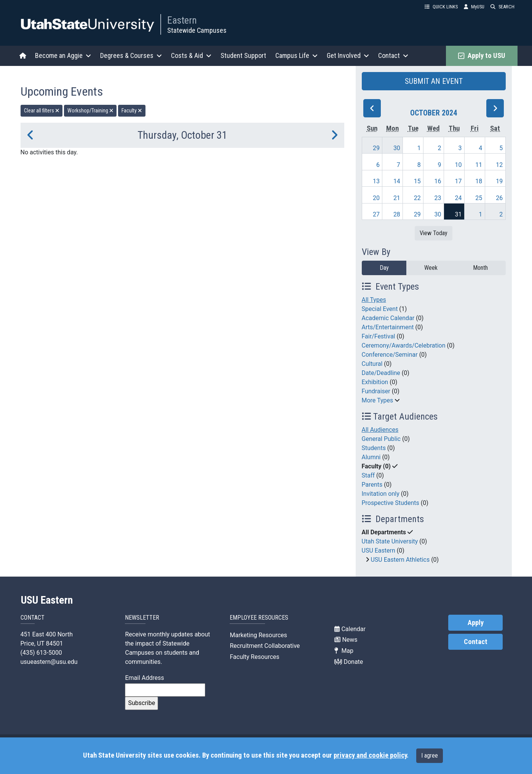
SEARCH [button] (502, 7)
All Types (374, 300)
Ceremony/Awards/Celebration (404, 345)
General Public (381, 439)
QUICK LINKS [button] (441, 7)
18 (479, 181)
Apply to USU (482, 56)
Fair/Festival (379, 336)
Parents (372, 485)
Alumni (371, 457)
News (346, 640)
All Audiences (380, 430)
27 (376, 214)
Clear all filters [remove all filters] (42, 111)
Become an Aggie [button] (63, 55)
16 (438, 181)
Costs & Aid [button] (191, 55)
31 (458, 214)
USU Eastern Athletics (400, 560)
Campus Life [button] (296, 55)
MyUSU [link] (474, 7)
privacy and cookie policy (370, 755)
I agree (430, 756)
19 (499, 181)
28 (397, 214)
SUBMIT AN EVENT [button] (434, 81)
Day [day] (384, 268)
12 (499, 165)
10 (458, 165)
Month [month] (480, 268)
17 (458, 181)
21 (397, 198)
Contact (476, 642)
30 (397, 148)
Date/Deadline (381, 373)
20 (376, 198)
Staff (368, 475)
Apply (476, 623)
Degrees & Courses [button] (131, 55)
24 (458, 198)
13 (376, 181)
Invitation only (381, 494)
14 (397, 181)
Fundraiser (376, 391)
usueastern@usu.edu (49, 662)
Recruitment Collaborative (265, 646)
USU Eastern (379, 550)
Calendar (350, 629)
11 (479, 165)
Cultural (372, 364)
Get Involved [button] (348, 55)
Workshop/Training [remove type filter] (90, 111)
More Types (378, 400)
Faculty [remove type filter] (132, 111)
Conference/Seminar (390, 355)
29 (376, 148)
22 (417, 198)
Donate (349, 662)
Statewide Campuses (197, 30)
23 (438, 198)
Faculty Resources (254, 657)
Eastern (182, 20)
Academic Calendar (388, 318)
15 (417, 181)
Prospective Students (391, 503)
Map (344, 651)
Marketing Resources (258, 635)
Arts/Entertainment (388, 327)
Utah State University (390, 541)
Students (374, 448)
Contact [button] (393, 55)
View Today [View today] (434, 233)
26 (499, 198)
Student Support (243, 55)
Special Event (380, 309)
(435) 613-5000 (41, 653)
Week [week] (431, 268)
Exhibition (375, 382)
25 (479, 198)
